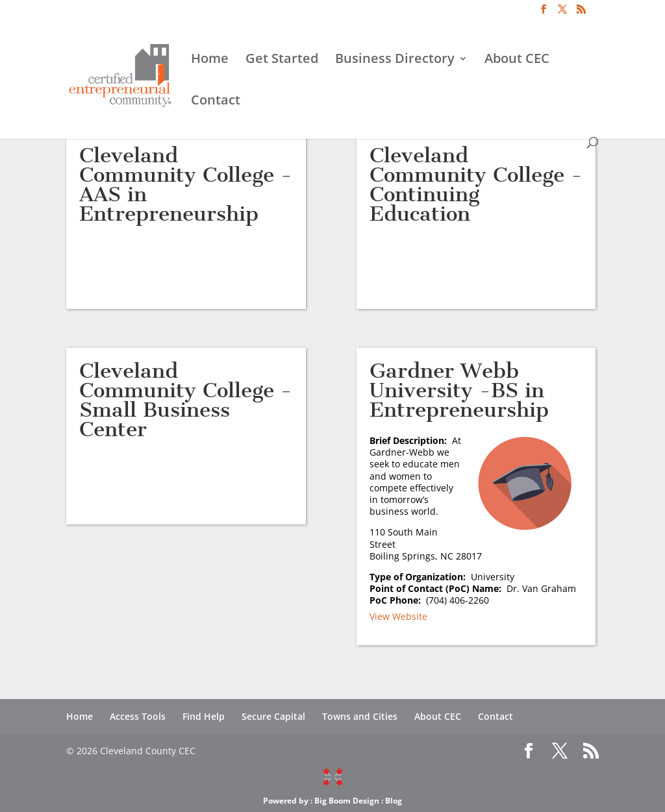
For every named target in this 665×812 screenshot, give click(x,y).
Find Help (204, 716)
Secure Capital (273, 716)
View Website (398, 616)
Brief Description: (411, 440)
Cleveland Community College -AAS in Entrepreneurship (186, 184)
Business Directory (395, 60)
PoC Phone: (398, 600)
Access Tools (138, 716)
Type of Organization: (420, 577)
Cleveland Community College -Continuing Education (476, 184)
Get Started (282, 60)
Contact (216, 102)
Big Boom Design (347, 801)
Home (210, 60)
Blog (394, 801)
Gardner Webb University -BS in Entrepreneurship (459, 390)
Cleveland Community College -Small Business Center (186, 400)
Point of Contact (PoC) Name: (438, 588)
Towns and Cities (360, 716)
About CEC (517, 60)
